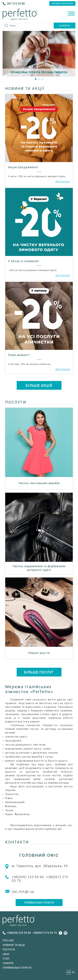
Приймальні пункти (39, 903)
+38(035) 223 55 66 (28, 877)
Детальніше (63, 181)
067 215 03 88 (16, 4)
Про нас (8, 940)
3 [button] (43, 79)
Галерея (8, 963)
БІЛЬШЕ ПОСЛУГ (39, 672)
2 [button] (39, 79)
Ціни (6, 954)
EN (73, 972)
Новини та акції (14, 945)
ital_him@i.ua (23, 892)
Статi (6, 959)
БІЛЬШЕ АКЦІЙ (39, 386)
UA (69, 972)
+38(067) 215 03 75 (45, 933)
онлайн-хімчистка (62, 4)
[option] (39, 54)
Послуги (9, 950)
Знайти (65, 26)
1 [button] (36, 79)
